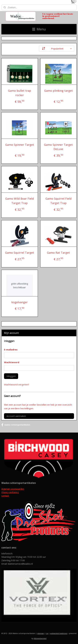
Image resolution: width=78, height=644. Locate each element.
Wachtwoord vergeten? (17, 384)
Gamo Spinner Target (20, 145)
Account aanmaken (16, 416)
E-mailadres (11, 349)
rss (47, 633)
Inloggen (11, 376)
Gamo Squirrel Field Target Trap (58, 201)
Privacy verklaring (10, 492)
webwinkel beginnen (59, 633)
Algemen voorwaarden (13, 489)
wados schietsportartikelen (16, 425)
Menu (39, 29)
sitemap (41, 633)
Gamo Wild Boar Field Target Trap (20, 201)
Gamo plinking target (58, 91)
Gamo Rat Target (58, 253)
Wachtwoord (12, 362)
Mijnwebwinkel (40, 638)
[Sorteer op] (57, 49)
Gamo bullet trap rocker (20, 93)
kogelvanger (20, 302)
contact (5, 496)
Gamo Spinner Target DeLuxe (58, 147)
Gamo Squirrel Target (20, 253)
